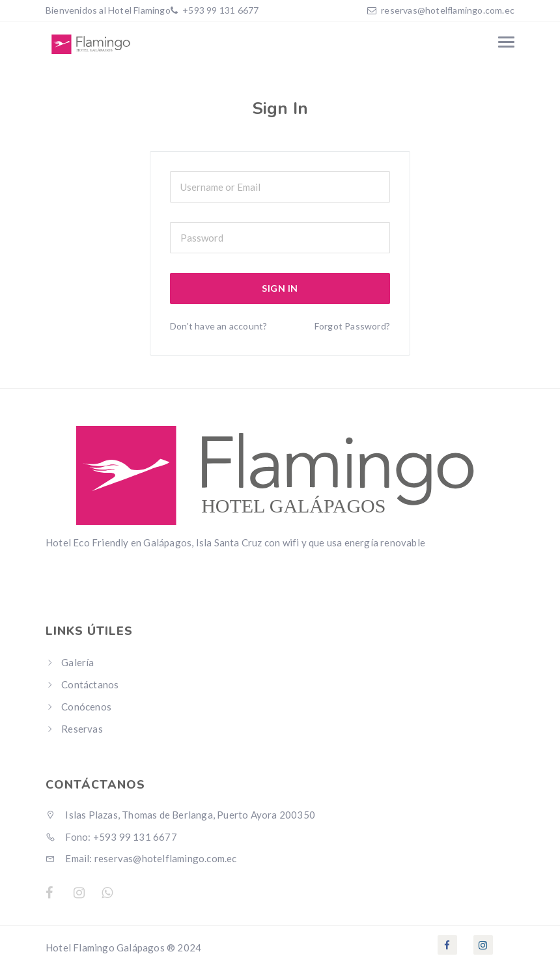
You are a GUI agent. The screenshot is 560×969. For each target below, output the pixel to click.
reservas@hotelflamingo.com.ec (448, 10)
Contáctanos (90, 684)
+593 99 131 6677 (219, 10)
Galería (77, 662)
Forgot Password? (352, 326)
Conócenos (86, 707)
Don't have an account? (218, 326)
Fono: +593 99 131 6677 (111, 837)
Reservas (82, 729)
